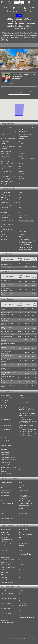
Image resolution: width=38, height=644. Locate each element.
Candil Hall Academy (7, 334)
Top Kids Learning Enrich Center (6, 352)
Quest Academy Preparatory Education (8, 290)
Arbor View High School (8, 267)
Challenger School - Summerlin (7, 365)
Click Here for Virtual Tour (19, 93)
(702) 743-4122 (5, 85)
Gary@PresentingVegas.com (8, 83)
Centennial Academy (7, 312)
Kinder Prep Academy (7, 331)
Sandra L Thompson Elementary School (7, 264)
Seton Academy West (7, 336)
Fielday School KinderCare (5, 369)
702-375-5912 (23, 132)
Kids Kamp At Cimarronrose (5, 320)
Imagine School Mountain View (6, 281)
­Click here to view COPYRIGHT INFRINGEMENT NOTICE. (25, 634)
